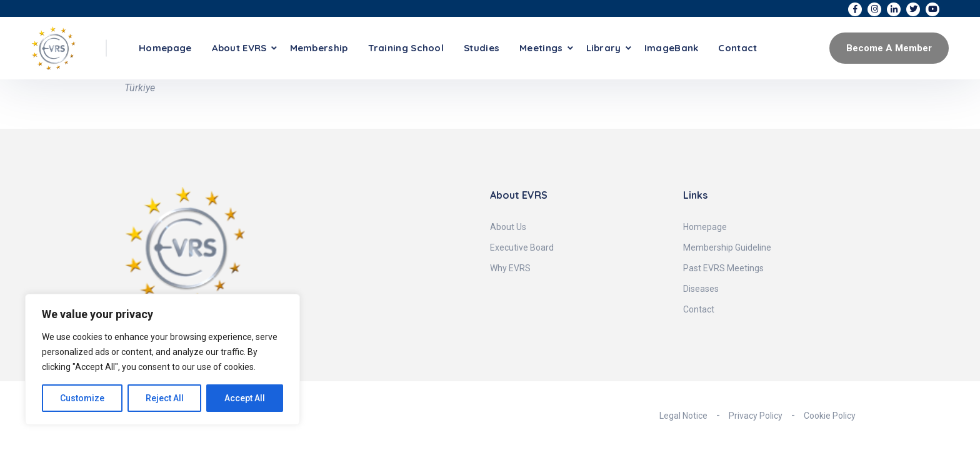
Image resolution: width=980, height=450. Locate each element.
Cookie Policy (830, 416)
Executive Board (522, 247)
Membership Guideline (727, 247)
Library (604, 48)
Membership (319, 48)
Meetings (541, 48)
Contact (737, 48)
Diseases (701, 289)
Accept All (245, 398)
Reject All (165, 398)
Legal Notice (683, 416)
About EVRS (239, 48)
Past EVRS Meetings (723, 268)
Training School (406, 48)
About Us (508, 227)
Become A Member (889, 48)
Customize (82, 398)
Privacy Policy (756, 416)
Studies (482, 48)
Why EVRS (510, 268)
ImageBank (672, 48)
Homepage (165, 48)
